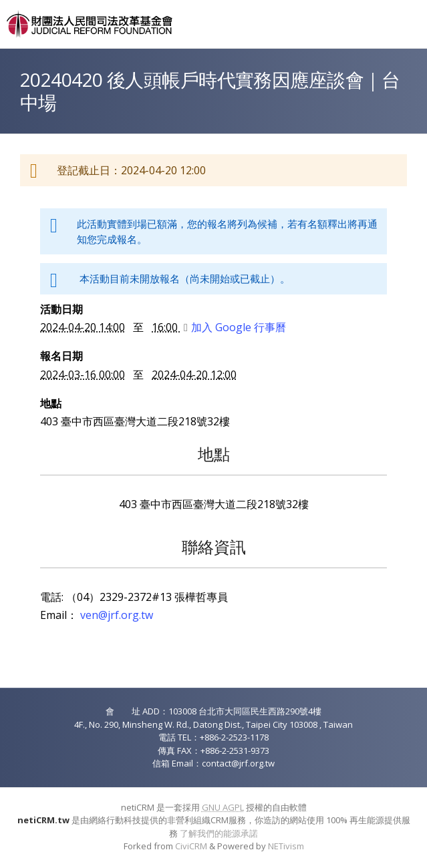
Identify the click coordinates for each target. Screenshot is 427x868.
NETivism (286, 846)
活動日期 (61, 309)
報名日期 (61, 356)
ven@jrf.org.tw (117, 615)
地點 (51, 403)
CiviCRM (191, 846)
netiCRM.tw (43, 820)
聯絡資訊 (214, 547)
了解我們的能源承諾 (219, 833)
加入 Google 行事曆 (235, 327)
